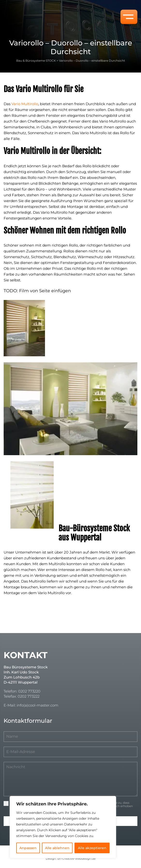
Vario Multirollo (25, 104)
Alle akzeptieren (92, 848)
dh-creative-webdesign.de (76, 858)
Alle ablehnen (57, 848)
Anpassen (28, 848)
